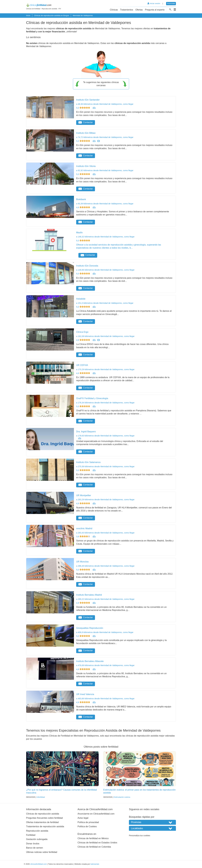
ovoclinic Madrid (84, 528)
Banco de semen (35, 848)
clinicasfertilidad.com (38, 864)
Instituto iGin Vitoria (86, 166)
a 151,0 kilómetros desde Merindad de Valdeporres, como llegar (105, 303)
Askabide (81, 299)
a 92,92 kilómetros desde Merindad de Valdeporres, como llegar (105, 170)
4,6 (83, 207)
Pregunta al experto (155, 10)
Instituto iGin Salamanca (88, 462)
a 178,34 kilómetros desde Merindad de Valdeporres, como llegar (105, 403)
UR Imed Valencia (85, 694)
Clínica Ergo (82, 332)
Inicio (28, 15)
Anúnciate (171, 3)
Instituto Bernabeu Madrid (89, 595)
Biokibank (81, 199)
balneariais (95, 864)
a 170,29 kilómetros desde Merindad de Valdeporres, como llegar (105, 369)
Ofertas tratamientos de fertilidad (42, 822)
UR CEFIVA (82, 365)
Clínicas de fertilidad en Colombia (94, 847)
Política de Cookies (87, 826)
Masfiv (79, 233)
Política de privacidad (88, 822)
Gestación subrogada (37, 839)
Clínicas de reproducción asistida (43, 814)
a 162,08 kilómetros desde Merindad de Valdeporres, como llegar (105, 336)
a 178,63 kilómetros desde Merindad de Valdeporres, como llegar (105, 436)
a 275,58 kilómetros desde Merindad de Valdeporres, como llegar (105, 466)
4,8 (83, 669)
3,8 (83, 537)
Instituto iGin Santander (88, 100)
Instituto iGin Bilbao (86, 133)
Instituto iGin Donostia (87, 266)
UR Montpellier (84, 495)
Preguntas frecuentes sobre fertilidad (44, 818)
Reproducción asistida (37, 831)
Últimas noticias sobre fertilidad (42, 852)
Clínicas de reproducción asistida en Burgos (51, 15)
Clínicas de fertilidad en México (93, 838)
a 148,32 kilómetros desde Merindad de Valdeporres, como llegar (105, 237)
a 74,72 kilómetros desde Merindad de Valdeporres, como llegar (105, 137)
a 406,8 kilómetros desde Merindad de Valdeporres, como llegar (105, 632)
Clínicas (114, 10)
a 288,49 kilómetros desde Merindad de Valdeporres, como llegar (105, 566)
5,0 (83, 108)
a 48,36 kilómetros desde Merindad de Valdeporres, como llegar (105, 104)
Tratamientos (127, 10)
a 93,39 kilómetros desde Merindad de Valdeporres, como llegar (105, 204)
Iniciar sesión (154, 3)
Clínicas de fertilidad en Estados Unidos (97, 843)
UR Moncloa (82, 562)
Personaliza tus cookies (140, 836)
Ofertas (139, 10)
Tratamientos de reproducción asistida (45, 826)
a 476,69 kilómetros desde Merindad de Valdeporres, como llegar (105, 665)
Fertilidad (31, 835)
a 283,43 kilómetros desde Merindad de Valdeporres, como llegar (105, 533)
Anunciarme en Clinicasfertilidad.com (96, 814)
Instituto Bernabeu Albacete (90, 661)
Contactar (86, 122)
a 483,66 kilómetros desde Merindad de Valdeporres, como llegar (105, 699)
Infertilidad (41, 797)
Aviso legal (83, 818)
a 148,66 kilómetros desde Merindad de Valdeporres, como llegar (105, 270)
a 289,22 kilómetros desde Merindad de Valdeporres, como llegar (105, 599)
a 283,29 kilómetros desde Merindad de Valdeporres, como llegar (105, 500)
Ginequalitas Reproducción (90, 628)
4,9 (83, 340)
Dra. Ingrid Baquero (86, 432)
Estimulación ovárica (122, 797)
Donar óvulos (33, 844)
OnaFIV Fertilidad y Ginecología (92, 398)
